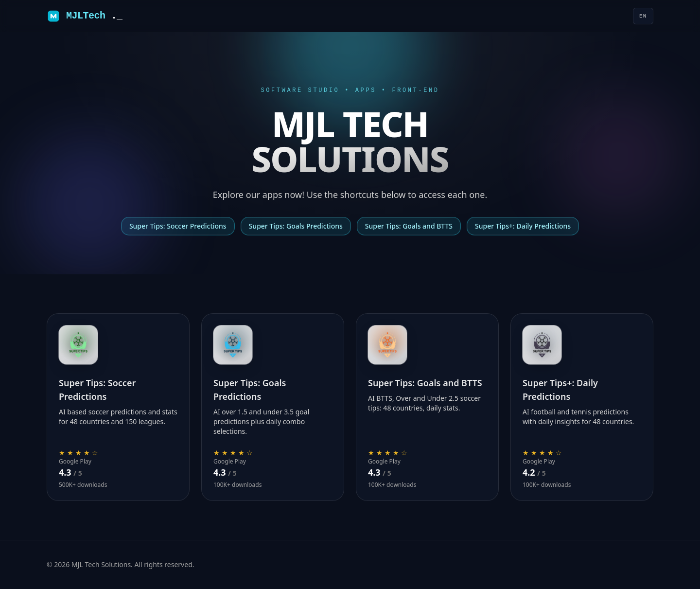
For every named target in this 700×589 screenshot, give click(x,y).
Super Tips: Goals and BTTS (409, 226)
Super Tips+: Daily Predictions (523, 226)
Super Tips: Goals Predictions (296, 226)
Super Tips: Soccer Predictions (178, 226)
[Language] (643, 16)
